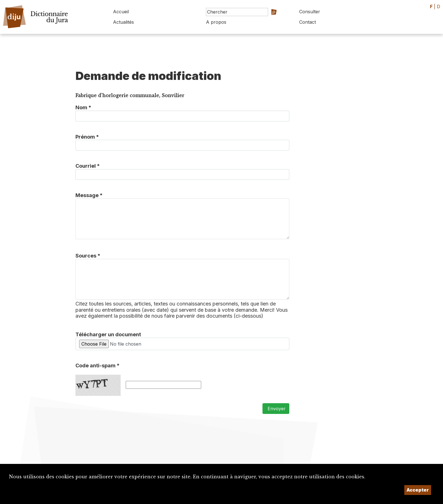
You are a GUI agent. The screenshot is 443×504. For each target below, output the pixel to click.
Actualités (123, 22)
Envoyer (276, 409)
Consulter (310, 12)
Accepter (418, 490)
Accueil (121, 12)
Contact (308, 22)
